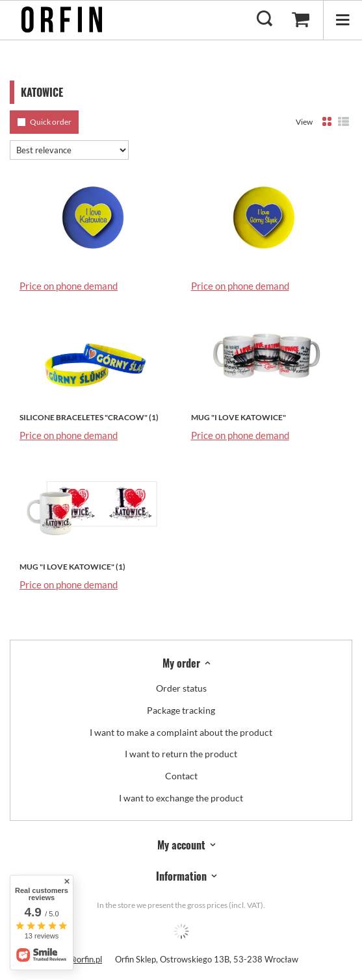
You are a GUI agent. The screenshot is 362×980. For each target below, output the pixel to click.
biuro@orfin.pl (76, 959)
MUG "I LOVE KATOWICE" (239, 417)
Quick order (51, 122)
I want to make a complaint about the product (181, 733)
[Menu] (343, 20)
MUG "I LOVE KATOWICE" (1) (72, 567)
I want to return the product (181, 754)
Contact (181, 776)
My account (181, 845)
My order (181, 663)
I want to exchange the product (181, 798)
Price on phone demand (69, 286)
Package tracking (181, 710)
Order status (181, 688)
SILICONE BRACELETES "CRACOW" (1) (89, 417)
